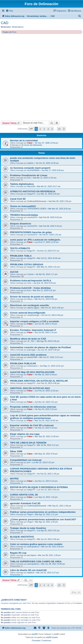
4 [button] (48, 129)
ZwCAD (14, 272)
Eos (29, 178)
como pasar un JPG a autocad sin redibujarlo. (35, 240)
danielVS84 (32, 357)
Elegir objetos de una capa (25, 434)
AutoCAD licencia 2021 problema (28, 355)
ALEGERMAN (33, 170)
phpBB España (52, 637)
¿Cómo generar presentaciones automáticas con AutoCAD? (43, 519)
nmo (29, 283)
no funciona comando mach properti (30, 168)
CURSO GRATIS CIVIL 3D (24, 495)
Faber (30, 143)
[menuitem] (9, 11)
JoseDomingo (33, 315)
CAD (5, 23)
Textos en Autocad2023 (23, 206)
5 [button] (52, 129)
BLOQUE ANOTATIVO (22, 537)
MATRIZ (14, 479)
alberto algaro (33, 308)
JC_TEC (31, 341)
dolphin (30, 163)
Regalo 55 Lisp (18, 553)
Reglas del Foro (10, 32)
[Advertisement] (41, 77)
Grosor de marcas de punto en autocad (32, 297)
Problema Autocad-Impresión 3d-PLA (31, 281)
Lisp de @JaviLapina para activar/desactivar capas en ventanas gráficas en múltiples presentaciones (45, 417)
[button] (31, 129)
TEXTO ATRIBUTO (20, 248)
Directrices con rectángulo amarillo (30, 305)
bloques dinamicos (21, 224)
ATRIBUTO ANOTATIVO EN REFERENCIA (33, 191)
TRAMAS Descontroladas (24, 215)
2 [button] (40, 129)
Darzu (30, 299)
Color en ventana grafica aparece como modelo (36, 544)
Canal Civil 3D (18, 199)
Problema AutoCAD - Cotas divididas (30, 288)
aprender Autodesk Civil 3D (25, 503)
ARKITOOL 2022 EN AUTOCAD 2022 (30, 388)
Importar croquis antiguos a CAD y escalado (35, 321)
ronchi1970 (32, 217)
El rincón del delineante (32, 145)
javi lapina (32, 555)
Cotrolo (30, 274)
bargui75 (31, 194)
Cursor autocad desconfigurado (28, 313)
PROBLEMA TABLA (21, 256)
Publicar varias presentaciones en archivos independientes (43, 512)
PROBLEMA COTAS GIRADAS (27, 264)
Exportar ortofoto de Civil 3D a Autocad (32, 425)
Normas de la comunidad (24, 140)
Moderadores (18, 27)
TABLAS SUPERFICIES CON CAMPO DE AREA (36, 562)
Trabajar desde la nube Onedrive (28, 528)
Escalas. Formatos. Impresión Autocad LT (33, 330)
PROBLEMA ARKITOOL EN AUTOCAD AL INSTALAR (39, 381)
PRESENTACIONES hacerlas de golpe (31, 232)
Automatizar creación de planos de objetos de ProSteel (40, 347)
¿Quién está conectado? (14, 600)
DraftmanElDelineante (37, 201)
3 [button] (44, 129)
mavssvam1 (33, 366)
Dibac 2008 (16, 451)
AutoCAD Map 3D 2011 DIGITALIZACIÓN (32, 372)
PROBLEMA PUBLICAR (23, 363)
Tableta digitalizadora (22, 184)
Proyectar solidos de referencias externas (33, 407)
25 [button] (59, 129)
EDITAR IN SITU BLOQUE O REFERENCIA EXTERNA (39, 487)
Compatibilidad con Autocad (26, 460)
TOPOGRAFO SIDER (37, 209)
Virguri (30, 514)
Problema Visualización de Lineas (29, 175)
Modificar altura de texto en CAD (28, 339)
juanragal (31, 350)
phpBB (34, 634)
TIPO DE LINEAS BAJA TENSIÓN (28, 443)
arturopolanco (33, 547)
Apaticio (31, 573)
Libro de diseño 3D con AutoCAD (28, 570)
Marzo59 (31, 186)
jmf (29, 462)
